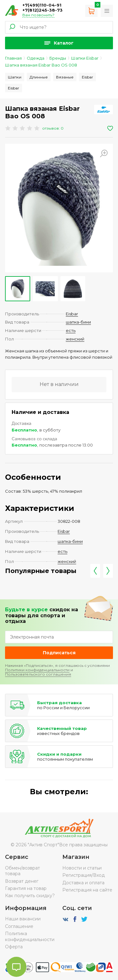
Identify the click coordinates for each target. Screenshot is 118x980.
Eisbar (87, 77)
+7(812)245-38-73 (42, 10)
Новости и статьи (82, 868)
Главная (13, 58)
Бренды (58, 58)
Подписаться (59, 653)
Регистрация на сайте (87, 890)
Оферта (14, 947)
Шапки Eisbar (85, 58)
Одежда (36, 58)
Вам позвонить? (38, 15)
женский (75, 339)
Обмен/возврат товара (22, 871)
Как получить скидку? (30, 896)
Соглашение (19, 926)
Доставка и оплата (83, 883)
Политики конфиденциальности (37, 670)
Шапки (15, 77)
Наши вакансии (23, 919)
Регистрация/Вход (84, 875)
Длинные (39, 77)
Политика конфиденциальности (30, 936)
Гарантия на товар (26, 888)
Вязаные (65, 77)
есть (71, 330)
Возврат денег (22, 881)
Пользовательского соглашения (38, 674)
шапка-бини (78, 322)
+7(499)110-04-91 (42, 5)
